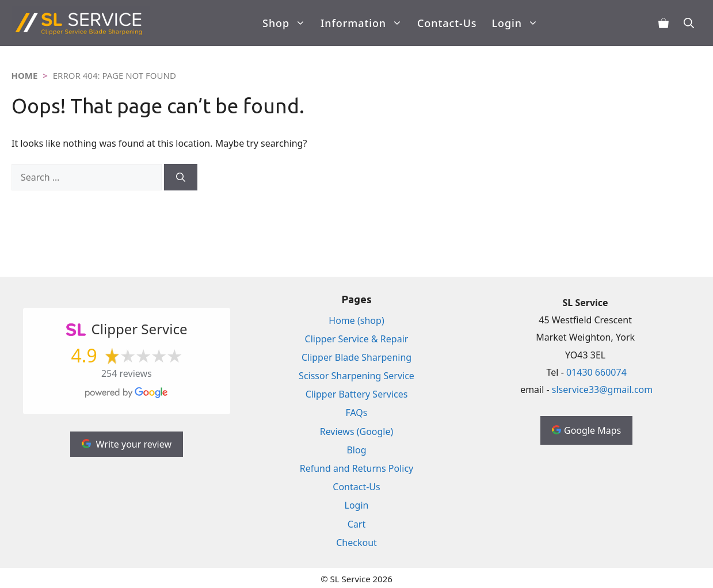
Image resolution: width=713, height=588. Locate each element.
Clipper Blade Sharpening (356, 357)
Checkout (356, 543)
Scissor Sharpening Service (356, 376)
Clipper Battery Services (357, 394)
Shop (288, 23)
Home (25, 75)
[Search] (181, 177)
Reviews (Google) (357, 432)
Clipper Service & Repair (357, 339)
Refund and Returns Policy (357, 468)
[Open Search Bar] (689, 23)
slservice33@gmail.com (602, 390)
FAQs (356, 413)
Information (365, 23)
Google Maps (586, 430)
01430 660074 (596, 372)
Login (518, 23)
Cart (356, 524)
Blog (356, 450)
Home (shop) (356, 320)
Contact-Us (447, 23)
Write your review (127, 444)
